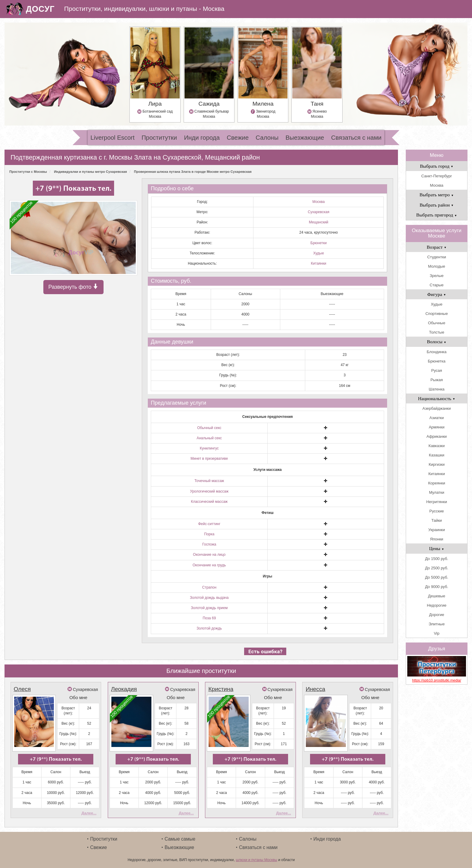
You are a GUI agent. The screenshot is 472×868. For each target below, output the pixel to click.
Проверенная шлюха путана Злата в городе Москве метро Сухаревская (193, 172)
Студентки (436, 257)
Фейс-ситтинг (209, 524)
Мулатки (437, 492)
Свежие (238, 138)
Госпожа (209, 544)
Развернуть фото (73, 287)
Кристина (221, 689)
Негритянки (437, 502)
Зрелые (436, 276)
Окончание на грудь (209, 565)
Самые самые (180, 839)
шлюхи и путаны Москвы (256, 860)
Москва (319, 202)
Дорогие (437, 615)
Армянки (436, 427)
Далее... (89, 813)
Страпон (209, 587)
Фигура (437, 294)
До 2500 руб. (437, 568)
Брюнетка (437, 361)
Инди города (202, 138)
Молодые (437, 266)
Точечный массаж (209, 481)
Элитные (437, 624)
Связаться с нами (356, 138)
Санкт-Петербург (436, 176)
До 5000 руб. (437, 577)
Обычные (437, 323)
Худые (318, 253)
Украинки (437, 530)
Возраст (437, 247)
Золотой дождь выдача (209, 598)
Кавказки (437, 446)
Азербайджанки (436, 408)
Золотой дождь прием (209, 608)
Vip (437, 633)
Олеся (22, 689)
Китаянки (319, 263)
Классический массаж (209, 502)
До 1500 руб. (437, 559)
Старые (436, 285)
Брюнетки (318, 243)
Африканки (437, 436)
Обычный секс (209, 428)
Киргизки (437, 464)
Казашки (437, 455)
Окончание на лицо (209, 555)
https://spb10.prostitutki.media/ (437, 680)
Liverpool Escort (113, 138)
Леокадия (124, 689)
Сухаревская (318, 212)
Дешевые (437, 596)
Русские (436, 511)
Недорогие (437, 605)
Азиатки (437, 418)
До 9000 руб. (437, 587)
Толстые (436, 332)
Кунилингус (209, 448)
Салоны (267, 138)
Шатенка (436, 389)
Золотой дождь (209, 628)
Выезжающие (305, 138)
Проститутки (159, 138)
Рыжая (437, 380)
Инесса (315, 689)
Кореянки (436, 483)
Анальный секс (209, 438)
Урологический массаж (209, 491)
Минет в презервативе (209, 459)
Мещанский (319, 222)
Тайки (437, 520)
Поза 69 (209, 618)
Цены (436, 548)
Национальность (437, 398)
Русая (437, 370)
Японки (437, 539)
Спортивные (436, 314)
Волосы (436, 342)
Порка (209, 534)
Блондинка (437, 352)
